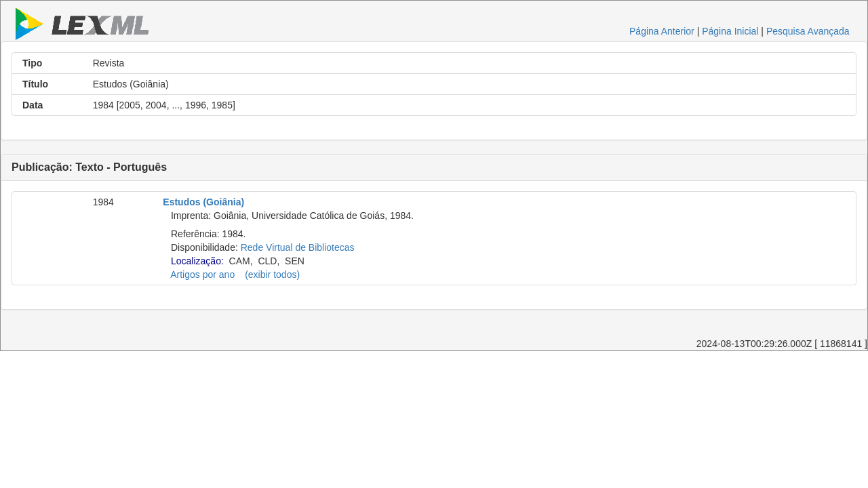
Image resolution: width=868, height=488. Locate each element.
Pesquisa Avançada (808, 31)
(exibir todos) (272, 274)
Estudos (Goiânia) (203, 202)
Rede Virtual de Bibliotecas (298, 247)
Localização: (197, 261)
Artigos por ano (202, 274)
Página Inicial (730, 31)
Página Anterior (662, 31)
